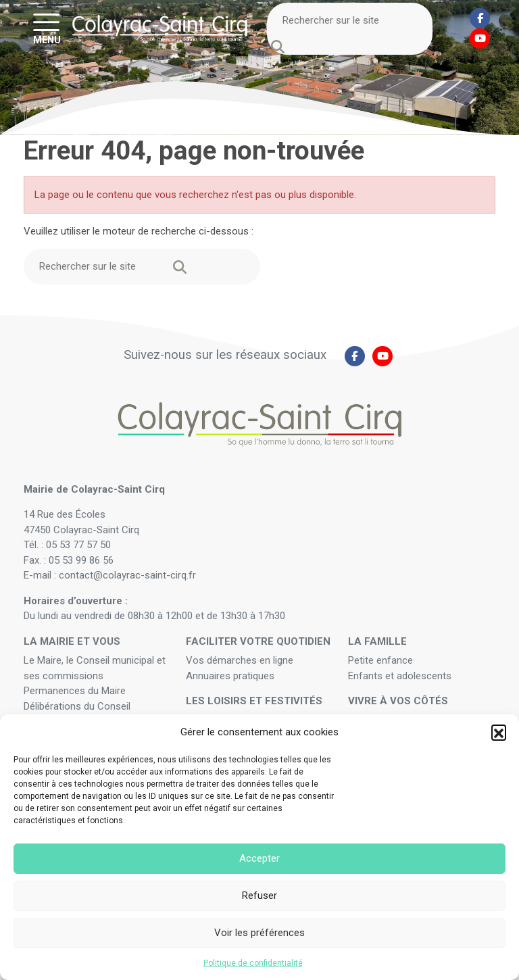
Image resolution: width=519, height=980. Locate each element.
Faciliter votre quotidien (258, 641)
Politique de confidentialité (253, 963)
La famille (377, 641)
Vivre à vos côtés (398, 701)
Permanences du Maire (75, 691)
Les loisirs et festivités (254, 701)
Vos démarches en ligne (241, 660)
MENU (47, 39)
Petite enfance (380, 660)
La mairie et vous (72, 641)
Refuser (259, 896)
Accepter (259, 858)
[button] (499, 732)
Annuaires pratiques (230, 676)
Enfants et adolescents (400, 676)
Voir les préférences (259, 933)
